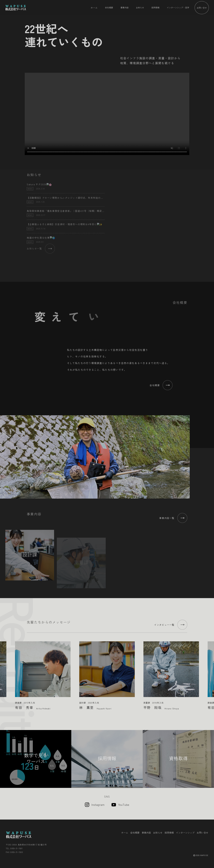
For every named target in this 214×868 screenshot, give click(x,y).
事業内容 (124, 8)
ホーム (94, 8)
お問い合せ (202, 8)
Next (211, 673)
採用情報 (155, 8)
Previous (3, 673)
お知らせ (140, 8)
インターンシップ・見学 (178, 8)
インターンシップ (185, 833)
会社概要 (109, 8)
